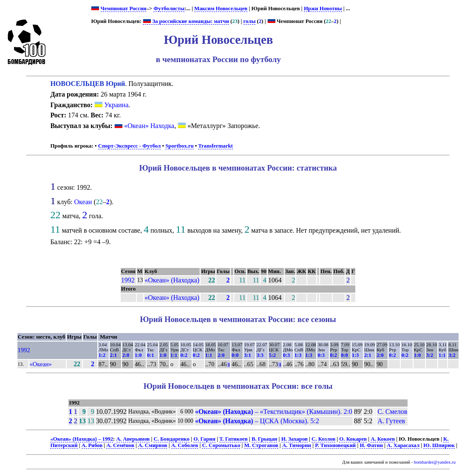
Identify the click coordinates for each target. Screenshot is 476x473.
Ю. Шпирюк (439, 445)
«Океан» (41, 364)
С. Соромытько (221, 445)
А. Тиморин (297, 445)
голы (250, 21)
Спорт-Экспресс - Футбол (130, 146)
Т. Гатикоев (234, 439)
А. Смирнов (153, 445)
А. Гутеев (391, 421)
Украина (111, 105)
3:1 (247, 355)
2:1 (113, 355)
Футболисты (169, 9)
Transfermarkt (215, 146)
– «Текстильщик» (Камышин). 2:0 (274, 412)
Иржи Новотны (323, 9)
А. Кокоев (383, 439)
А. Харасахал (403, 445)
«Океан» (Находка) (172, 280)
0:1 (150, 355)
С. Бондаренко (171, 439)
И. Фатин (371, 445)
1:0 (138, 355)
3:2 (430, 355)
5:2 (272, 355)
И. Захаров (295, 439)
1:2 (102, 355)
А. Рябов (92, 445)
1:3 (298, 355)
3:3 (260, 355)
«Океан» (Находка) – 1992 (82, 439)
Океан (83, 202)
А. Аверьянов (133, 439)
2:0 (126, 355)
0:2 (184, 355)
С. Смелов (392, 412)
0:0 (235, 355)
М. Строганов (261, 445)
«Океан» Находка (149, 126)
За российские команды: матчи (186, 21)
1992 (128, 280)
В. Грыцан (265, 439)
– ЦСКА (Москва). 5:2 (257, 421)
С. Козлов (323, 439)
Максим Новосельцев (221, 9)
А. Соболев (185, 445)
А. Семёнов (120, 445)
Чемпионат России (124, 9)
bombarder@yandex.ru (435, 462)
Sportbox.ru (179, 146)
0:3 (286, 355)
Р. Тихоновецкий (335, 445)
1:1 (174, 355)
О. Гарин (204, 439)
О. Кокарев (353, 439)
